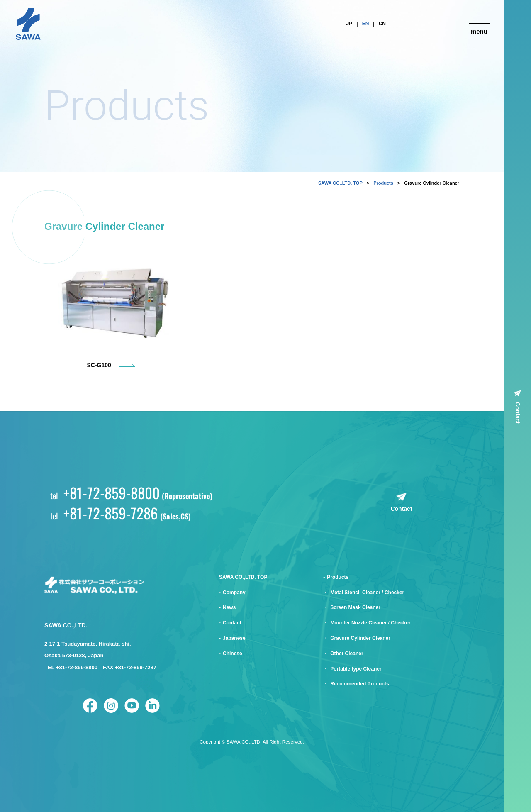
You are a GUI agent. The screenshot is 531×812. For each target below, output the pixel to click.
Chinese (233, 654)
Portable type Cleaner (356, 669)
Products (383, 183)
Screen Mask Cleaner (355, 607)
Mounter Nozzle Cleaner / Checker (370, 623)
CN (382, 24)
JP (350, 24)
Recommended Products (359, 684)
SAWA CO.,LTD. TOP (340, 183)
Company (234, 593)
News (229, 607)
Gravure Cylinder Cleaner (360, 638)
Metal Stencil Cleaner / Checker (367, 593)
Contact (518, 413)
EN (366, 24)
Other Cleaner (347, 654)
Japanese (234, 638)
